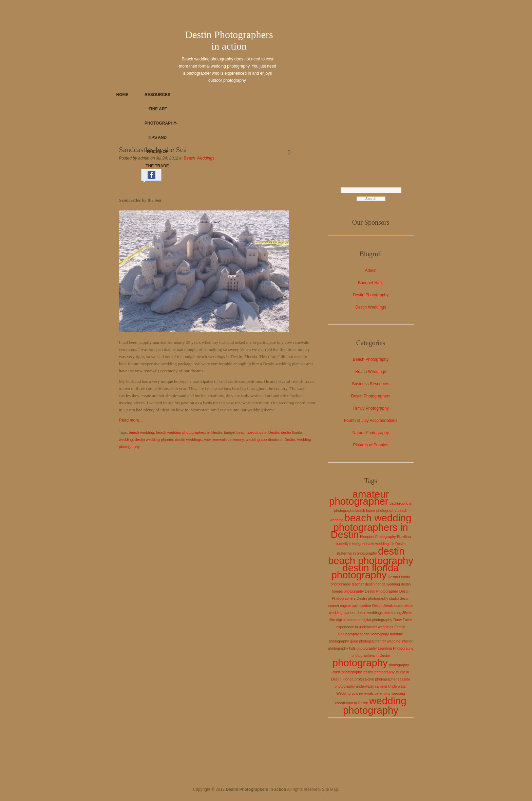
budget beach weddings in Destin (251, 432)
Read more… (131, 420)
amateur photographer (359, 498)
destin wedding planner (154, 440)
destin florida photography (365, 571)
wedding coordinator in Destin (271, 440)
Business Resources (371, 384)
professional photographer (376, 679)
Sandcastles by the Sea (153, 150)
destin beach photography (371, 556)
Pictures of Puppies (371, 445)
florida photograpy (374, 634)
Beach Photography (371, 359)
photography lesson (357, 672)
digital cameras (348, 620)
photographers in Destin (371, 655)
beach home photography (376, 510)
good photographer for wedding (375, 641)
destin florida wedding (383, 584)
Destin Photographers (370, 396)
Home (122, 95)
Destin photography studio (378, 598)
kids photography (363, 648)
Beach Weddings (199, 158)
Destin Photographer (382, 591)
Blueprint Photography (378, 537)
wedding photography (375, 705)
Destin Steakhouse (387, 606)
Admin (370, 271)
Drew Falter (403, 620)
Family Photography (371, 408)
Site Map (330, 789)
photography (360, 663)
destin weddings (188, 440)
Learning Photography (396, 648)
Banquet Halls (371, 283)
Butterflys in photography (357, 553)
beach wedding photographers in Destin (189, 432)
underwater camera (372, 686)
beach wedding (141, 432)
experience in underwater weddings (365, 627)
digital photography (377, 620)
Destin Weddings (371, 307)
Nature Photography (371, 433)
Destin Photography (371, 295)
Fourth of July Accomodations (371, 421)
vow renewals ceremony (224, 440)
